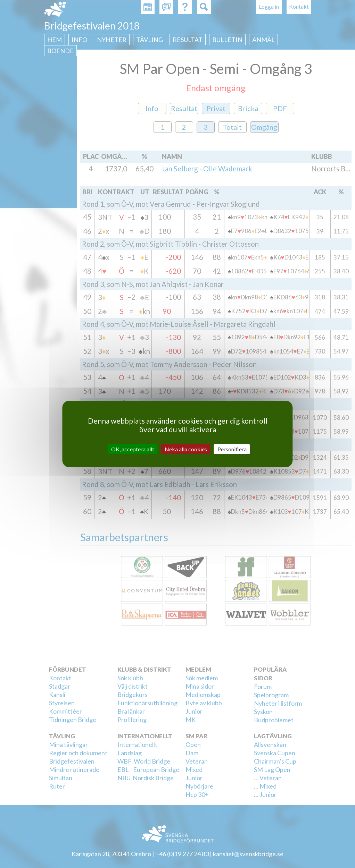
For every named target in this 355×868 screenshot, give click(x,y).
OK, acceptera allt (133, 449)
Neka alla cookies (186, 449)
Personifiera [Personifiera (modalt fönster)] (232, 449)
